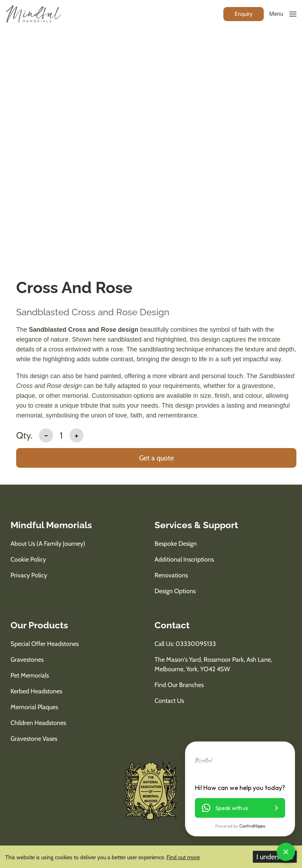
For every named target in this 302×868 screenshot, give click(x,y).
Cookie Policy (28, 559)
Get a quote (156, 458)
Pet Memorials (30, 675)
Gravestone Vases (34, 739)
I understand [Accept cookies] (275, 857)
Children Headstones (38, 723)
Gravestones (27, 660)
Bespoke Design (176, 544)
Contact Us (169, 701)
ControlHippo (252, 826)
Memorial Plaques (34, 707)
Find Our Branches (179, 685)
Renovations (171, 575)
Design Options (175, 591)
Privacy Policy (29, 575)
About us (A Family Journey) (48, 544)
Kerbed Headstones (36, 691)
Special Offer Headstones (45, 644)
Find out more (183, 857)
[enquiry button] (244, 14)
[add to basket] (156, 458)
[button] (240, 808)
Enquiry (244, 14)
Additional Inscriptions (184, 559)
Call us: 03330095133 (185, 644)
